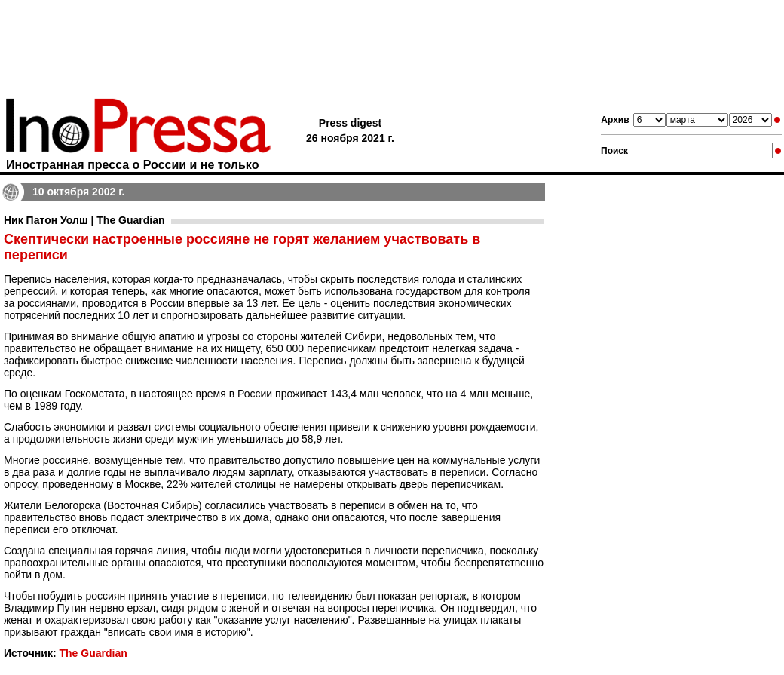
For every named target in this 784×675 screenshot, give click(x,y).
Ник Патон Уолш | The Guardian (84, 220)
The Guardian (93, 653)
